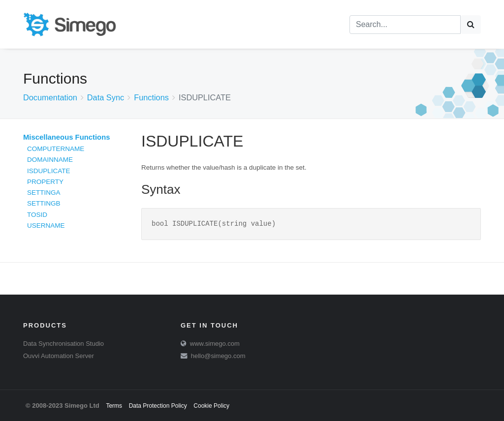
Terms (114, 406)
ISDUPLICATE (49, 171)
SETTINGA (44, 193)
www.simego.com (215, 344)
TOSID (37, 215)
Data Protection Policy (158, 406)
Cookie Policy (211, 406)
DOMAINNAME (50, 160)
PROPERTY (45, 182)
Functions (151, 97)
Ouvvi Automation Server (59, 356)
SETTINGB (44, 203)
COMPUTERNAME (56, 149)
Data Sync (106, 97)
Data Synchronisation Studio (63, 344)
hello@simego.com (218, 356)
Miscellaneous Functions (67, 137)
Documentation (50, 97)
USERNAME (46, 226)
